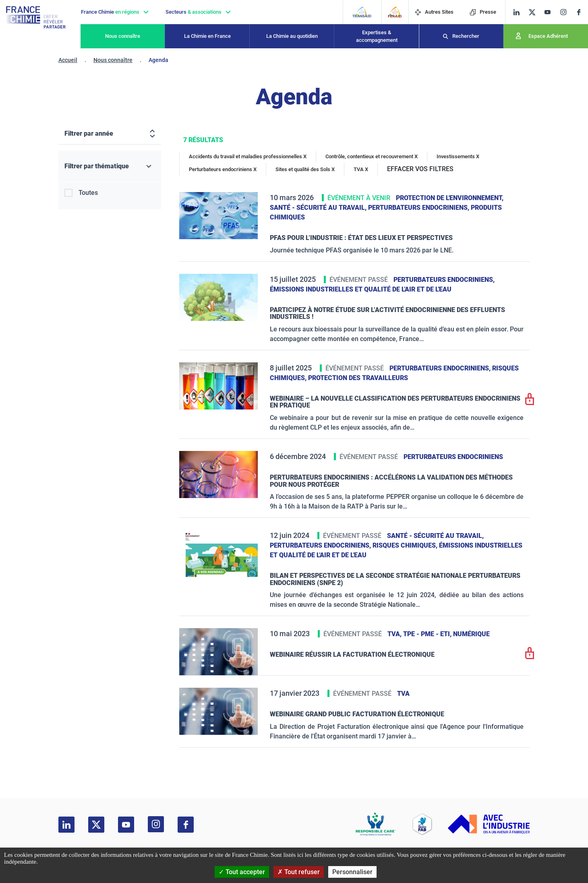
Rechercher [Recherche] (466, 36)
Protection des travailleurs (358, 378)
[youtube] (550, 12)
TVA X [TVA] (361, 169)
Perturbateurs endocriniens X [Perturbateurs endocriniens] (223, 169)
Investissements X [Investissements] (458, 156)
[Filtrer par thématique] (110, 166)
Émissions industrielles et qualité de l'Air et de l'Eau (361, 289)
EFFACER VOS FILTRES (420, 169)
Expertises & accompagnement (377, 36)
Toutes (88, 193)
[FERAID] (395, 12)
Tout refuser (299, 872)
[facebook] (582, 12)
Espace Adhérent (548, 36)
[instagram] (566, 12)
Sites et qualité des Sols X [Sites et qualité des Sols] (305, 169)
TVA (403, 694)
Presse (483, 12)
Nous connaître (123, 36)
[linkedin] (517, 12)
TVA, (395, 634)
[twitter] (535, 12)
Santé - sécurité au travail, (319, 208)
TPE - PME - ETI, (428, 634)
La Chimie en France (207, 36)
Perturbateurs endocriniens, (419, 208)
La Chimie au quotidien (292, 36)
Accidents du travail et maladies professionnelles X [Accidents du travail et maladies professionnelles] (248, 156)
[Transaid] (362, 12)
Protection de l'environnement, (450, 198)
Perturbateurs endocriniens (453, 457)
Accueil (68, 60)
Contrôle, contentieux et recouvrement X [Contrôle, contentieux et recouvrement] (372, 156)
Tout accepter (242, 872)
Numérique (471, 634)
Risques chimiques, (406, 545)
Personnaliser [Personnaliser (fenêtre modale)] (352, 872)
